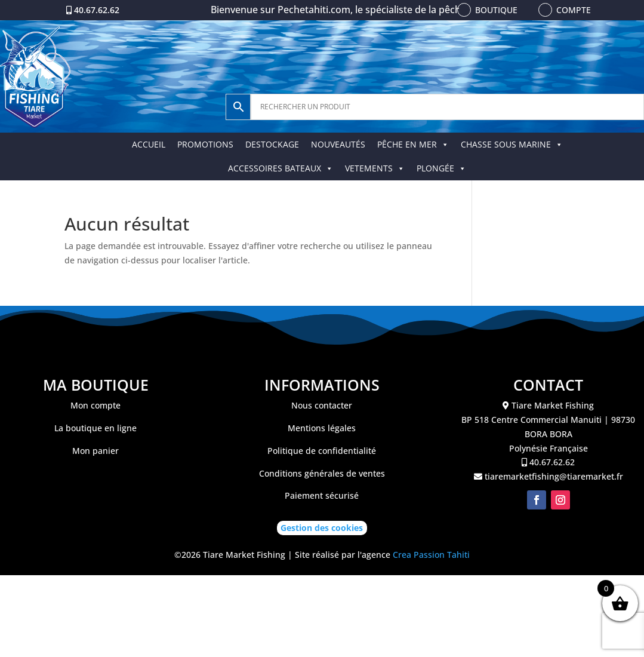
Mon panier (95, 451)
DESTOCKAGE (272, 144)
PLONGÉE (441, 168)
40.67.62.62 (97, 10)
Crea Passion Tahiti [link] (431, 555)
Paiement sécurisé (322, 495)
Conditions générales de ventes (322, 473)
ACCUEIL (149, 144)
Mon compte (95, 405)
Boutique (496, 10)
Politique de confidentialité (322, 451)
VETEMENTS (375, 168)
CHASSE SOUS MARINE (512, 144)
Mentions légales (322, 428)
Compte (574, 10)
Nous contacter (322, 405)
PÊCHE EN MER (413, 144)
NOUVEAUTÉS (338, 144)
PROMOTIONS (205, 144)
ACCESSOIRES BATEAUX (281, 168)
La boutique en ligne (95, 428)
